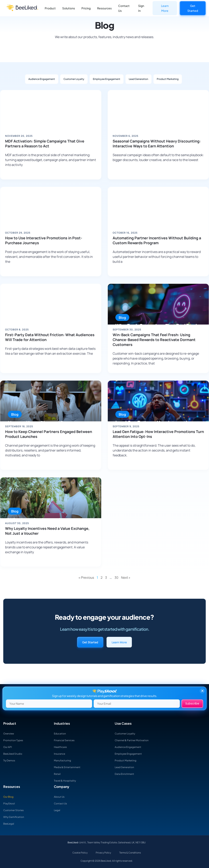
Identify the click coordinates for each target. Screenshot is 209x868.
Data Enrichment (126, 774)
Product (50, 8)
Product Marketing (168, 79)
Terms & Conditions (130, 853)
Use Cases (123, 723)
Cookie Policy (80, 853)
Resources (104, 8)
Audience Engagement (42, 79)
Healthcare (61, 747)
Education (61, 733)
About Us (60, 797)
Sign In (141, 8)
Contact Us (124, 8)
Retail (58, 774)
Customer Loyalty (74, 79)
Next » (126, 578)
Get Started (193, 8)
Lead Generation (138, 79)
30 (116, 578)
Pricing (86, 8)
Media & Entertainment (69, 767)
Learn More (165, 8)
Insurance (61, 754)
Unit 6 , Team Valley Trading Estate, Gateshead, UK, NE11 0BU (112, 842)
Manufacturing (64, 760)
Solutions (69, 8)
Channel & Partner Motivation (134, 740)
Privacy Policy (103, 853)
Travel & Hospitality (66, 781)
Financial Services (66, 740)
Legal (58, 810)
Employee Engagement (107, 79)
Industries (62, 723)
